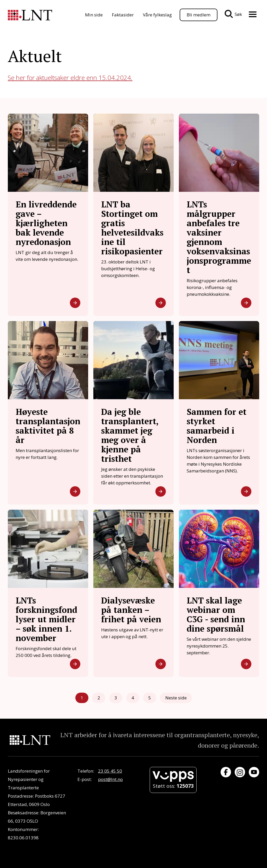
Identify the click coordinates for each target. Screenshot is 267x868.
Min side (94, 15)
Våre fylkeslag (157, 15)
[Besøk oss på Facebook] (226, 772)
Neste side (176, 698)
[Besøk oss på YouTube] (254, 772)
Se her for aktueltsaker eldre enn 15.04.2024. (70, 78)
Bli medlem (199, 15)
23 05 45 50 (110, 771)
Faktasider (123, 15)
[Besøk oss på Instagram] (240, 772)
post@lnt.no (110, 779)
